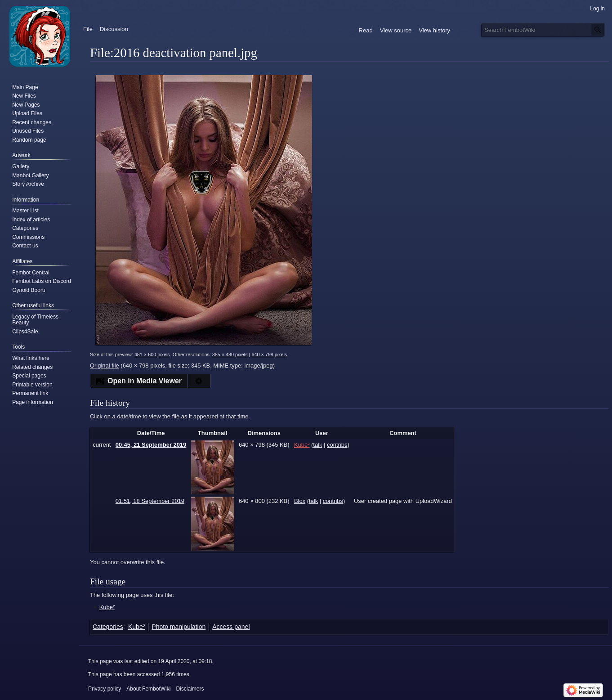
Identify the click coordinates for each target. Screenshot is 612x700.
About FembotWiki (148, 689)
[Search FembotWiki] (543, 30)
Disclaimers (190, 689)
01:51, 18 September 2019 (150, 501)
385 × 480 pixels (230, 354)
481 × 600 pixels (152, 354)
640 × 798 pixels (269, 354)
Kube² (107, 607)
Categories (108, 627)
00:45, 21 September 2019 (151, 445)
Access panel (231, 627)
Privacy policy (105, 689)
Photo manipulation (179, 627)
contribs (337, 445)
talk (317, 445)
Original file (105, 366)
